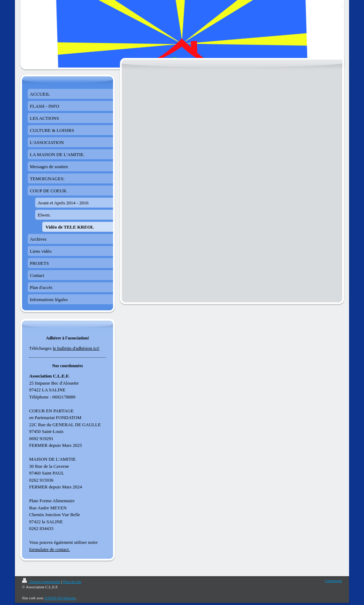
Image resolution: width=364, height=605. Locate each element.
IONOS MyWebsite (60, 598)
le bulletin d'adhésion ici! (76, 348)
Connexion (333, 580)
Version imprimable (42, 582)
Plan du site (72, 582)
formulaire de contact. (49, 549)
